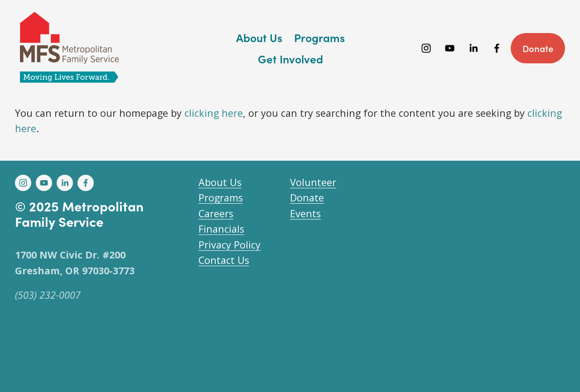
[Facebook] (497, 48)
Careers (216, 213)
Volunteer (313, 182)
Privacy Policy (230, 245)
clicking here (214, 113)
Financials (221, 229)
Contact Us (224, 260)
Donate (538, 48)
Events (305, 213)
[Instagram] (426, 48)
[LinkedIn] (473, 48)
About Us (220, 182)
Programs (221, 198)
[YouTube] (450, 48)
